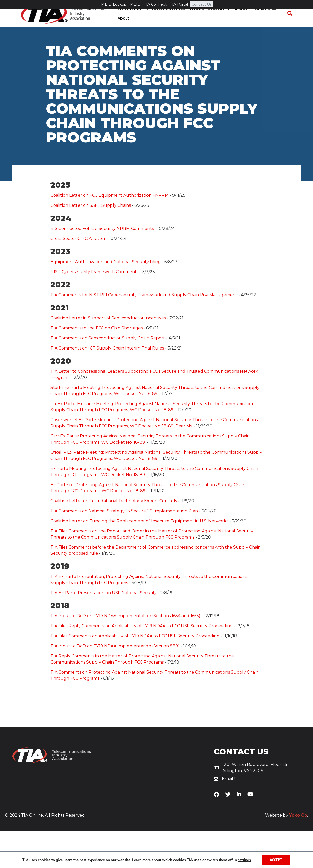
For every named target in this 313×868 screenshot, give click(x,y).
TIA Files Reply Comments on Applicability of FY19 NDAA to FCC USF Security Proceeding (142, 662)
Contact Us (202, 4)
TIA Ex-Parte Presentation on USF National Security (104, 629)
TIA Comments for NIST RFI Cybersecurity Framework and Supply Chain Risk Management (144, 331)
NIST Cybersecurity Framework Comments (94, 308)
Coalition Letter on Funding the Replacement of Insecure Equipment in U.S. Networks (139, 557)
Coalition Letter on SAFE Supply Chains (91, 242)
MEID (135, 4)
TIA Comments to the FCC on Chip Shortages (97, 365)
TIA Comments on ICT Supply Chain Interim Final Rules (107, 385)
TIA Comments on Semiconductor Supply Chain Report (108, 375)
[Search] (292, 23)
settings (244, 860)
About (122, 28)
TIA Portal (179, 4)
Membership (263, 17)
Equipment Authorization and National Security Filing (106, 298)
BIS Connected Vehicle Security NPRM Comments (102, 265)
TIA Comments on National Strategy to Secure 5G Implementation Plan (124, 547)
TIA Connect (155, 4)
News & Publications (208, 17)
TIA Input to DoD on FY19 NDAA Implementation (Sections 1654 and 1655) (125, 652)
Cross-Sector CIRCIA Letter (78, 275)
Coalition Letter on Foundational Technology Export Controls (114, 537)
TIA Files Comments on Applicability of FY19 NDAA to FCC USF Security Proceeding (135, 672)
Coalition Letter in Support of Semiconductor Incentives (108, 355)
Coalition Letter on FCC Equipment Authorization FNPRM (110, 232)
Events (239, 17)
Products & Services (164, 17)
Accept (276, 860)
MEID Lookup (114, 4)
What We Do (128, 17)
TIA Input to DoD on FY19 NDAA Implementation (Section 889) (115, 682)
